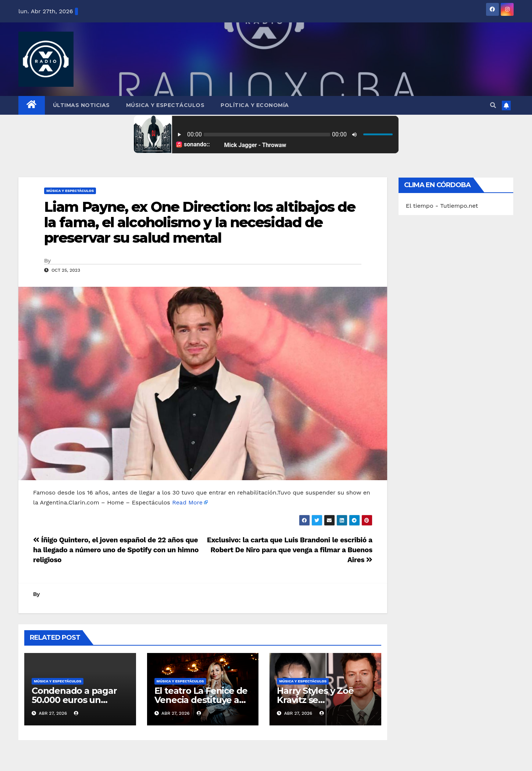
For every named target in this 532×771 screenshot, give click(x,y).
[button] (493, 105)
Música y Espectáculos (165, 105)
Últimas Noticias (81, 105)
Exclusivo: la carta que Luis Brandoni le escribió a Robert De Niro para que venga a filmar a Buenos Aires (290, 550)
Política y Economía (255, 105)
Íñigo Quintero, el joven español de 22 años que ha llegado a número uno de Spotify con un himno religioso (116, 550)
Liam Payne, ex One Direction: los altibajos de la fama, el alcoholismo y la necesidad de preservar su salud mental (200, 222)
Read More (187, 502)
